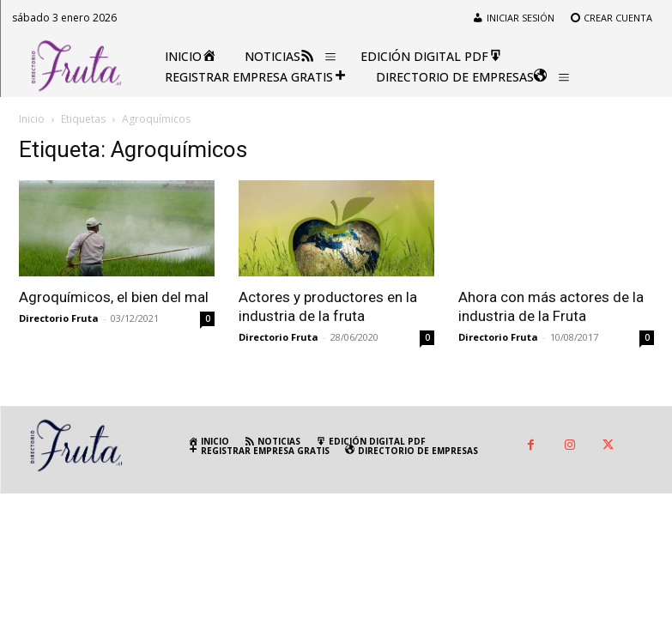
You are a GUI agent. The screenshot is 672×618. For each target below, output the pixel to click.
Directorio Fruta (59, 318)
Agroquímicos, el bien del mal (114, 297)
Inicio (32, 119)
